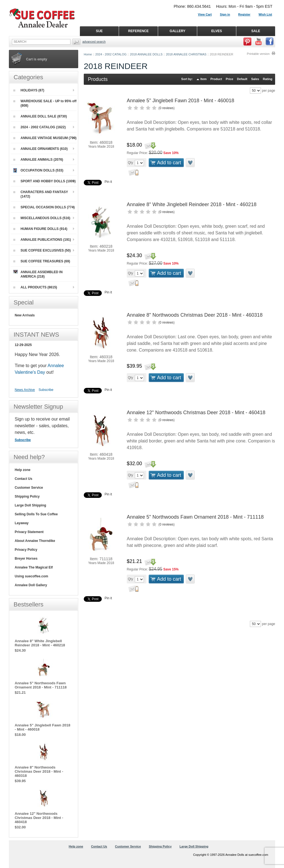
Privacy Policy (26, 550)
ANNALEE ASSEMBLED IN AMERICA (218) (38, 274)
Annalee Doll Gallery (31, 585)
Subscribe (46, 390)
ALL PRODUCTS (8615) (35, 287)
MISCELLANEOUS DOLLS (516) (42, 218)
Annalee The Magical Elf (34, 567)
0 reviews (167, 108)
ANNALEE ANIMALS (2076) (38, 160)
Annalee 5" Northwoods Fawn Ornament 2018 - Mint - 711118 (195, 517)
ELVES (217, 31)
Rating (268, 79)
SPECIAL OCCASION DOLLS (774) (44, 207)
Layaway (22, 523)
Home (88, 54)
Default (242, 79)
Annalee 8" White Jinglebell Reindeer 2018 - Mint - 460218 (192, 204)
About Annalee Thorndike (35, 541)
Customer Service (29, 488)
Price (230, 79)
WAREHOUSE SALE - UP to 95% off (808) (45, 103)
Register (244, 14)
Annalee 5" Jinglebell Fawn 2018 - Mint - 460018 (181, 101)
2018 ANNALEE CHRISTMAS (186, 54)
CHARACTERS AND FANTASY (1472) (41, 194)
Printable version (258, 54)
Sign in (225, 14)
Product (216, 79)
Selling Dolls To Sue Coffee (36, 514)
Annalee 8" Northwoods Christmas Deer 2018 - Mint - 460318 (195, 315)
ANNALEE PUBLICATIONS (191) (42, 240)
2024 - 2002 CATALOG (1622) (40, 127)
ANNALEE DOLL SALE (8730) (40, 116)
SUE (99, 31)
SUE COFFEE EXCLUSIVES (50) (42, 250)
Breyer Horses (26, 559)
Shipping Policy (27, 496)
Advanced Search (94, 42)
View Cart (205, 14)
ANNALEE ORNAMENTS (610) (40, 149)
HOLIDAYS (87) (29, 90)
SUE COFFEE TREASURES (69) (42, 261)
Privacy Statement (29, 532)
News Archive (25, 390)
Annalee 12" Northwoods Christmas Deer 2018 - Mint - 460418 (196, 413)
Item (204, 79)
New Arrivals (25, 315)
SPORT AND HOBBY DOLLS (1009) (45, 181)
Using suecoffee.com (31, 576)
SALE (256, 31)
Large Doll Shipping (30, 505)
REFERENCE (138, 31)
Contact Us (23, 479)
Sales (255, 79)
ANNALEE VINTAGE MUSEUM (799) (45, 138)
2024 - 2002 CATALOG (111, 54)
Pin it (108, 182)
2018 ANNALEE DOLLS (146, 54)
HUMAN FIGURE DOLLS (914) (40, 229)
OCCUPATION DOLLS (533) (38, 170)
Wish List (265, 14)
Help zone (23, 470)
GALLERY (178, 31)
